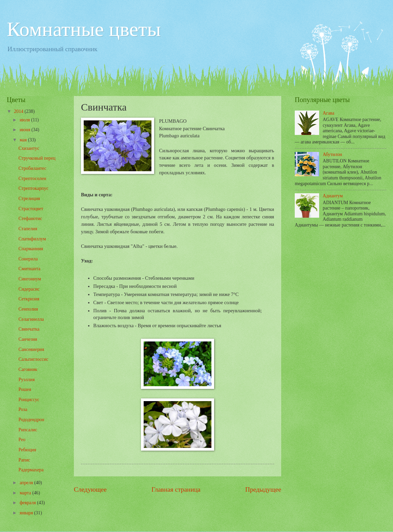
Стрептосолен (32, 179)
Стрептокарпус (33, 188)
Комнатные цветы (84, 29)
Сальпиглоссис (33, 359)
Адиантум (333, 196)
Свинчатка (29, 329)
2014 (19, 111)
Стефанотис (30, 219)
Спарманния (31, 249)
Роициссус (29, 400)
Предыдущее (263, 489)
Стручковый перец (37, 158)
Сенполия (28, 309)
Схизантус (29, 148)
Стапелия (28, 229)
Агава (329, 113)
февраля (28, 503)
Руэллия (26, 380)
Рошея (25, 389)
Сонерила (28, 259)
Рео (22, 440)
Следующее (90, 489)
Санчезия (28, 339)
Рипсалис (28, 430)
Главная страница (176, 489)
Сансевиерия (31, 349)
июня (26, 130)
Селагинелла (31, 319)
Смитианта (29, 269)
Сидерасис (29, 289)
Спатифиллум (32, 239)
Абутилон (333, 154)
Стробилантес (32, 168)
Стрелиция (29, 199)
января (27, 513)
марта (26, 493)
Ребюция (27, 450)
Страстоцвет (31, 209)
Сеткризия (29, 299)
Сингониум (29, 279)
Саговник (28, 369)
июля (25, 120)
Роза (23, 409)
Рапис (24, 460)
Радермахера (31, 470)
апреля (27, 483)
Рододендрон (31, 420)
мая (24, 140)
